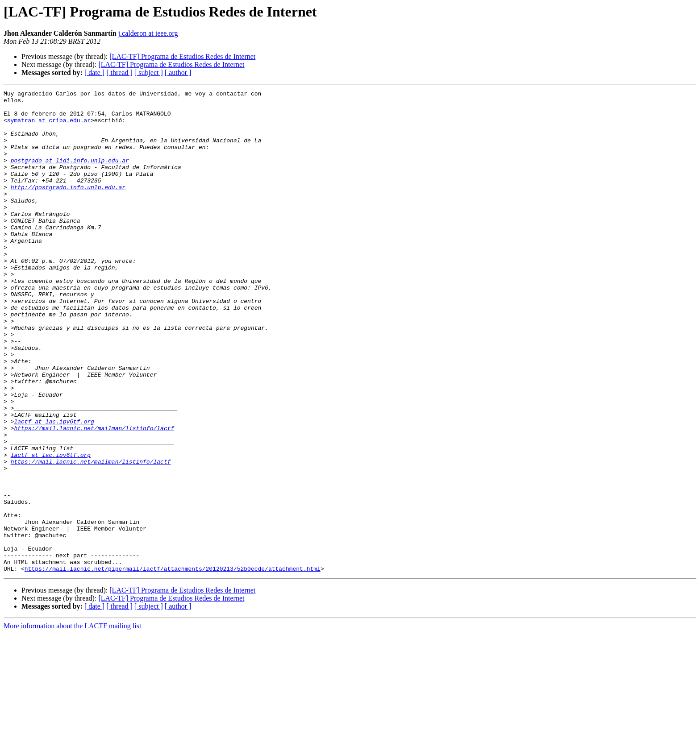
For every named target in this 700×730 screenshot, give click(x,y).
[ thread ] (119, 73)
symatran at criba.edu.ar (49, 127)
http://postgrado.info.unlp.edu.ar (68, 207)
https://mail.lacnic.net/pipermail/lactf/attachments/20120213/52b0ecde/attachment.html (173, 665)
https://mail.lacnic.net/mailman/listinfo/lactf (94, 496)
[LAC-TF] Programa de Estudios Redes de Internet (182, 56)
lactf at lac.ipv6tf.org (54, 488)
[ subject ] (149, 73)
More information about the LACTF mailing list (72, 722)
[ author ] (178, 73)
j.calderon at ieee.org (148, 33)
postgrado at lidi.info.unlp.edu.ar (70, 175)
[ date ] (94, 73)
